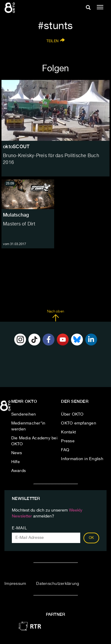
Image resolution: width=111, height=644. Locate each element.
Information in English (82, 459)
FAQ (65, 450)
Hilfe (16, 462)
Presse (68, 441)
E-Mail (19, 528)
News (17, 453)
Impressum (15, 584)
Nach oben (55, 316)
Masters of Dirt (19, 224)
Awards (19, 471)
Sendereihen (24, 414)
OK (91, 538)
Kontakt (68, 432)
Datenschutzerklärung (58, 584)
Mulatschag (16, 215)
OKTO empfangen (79, 423)
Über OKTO (72, 414)
